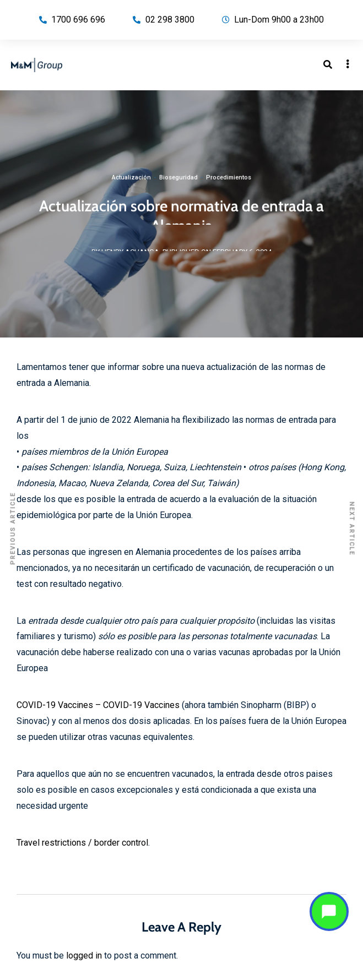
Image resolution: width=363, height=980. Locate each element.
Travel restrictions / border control (82, 843)
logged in (84, 955)
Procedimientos (229, 183)
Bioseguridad (178, 183)
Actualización (131, 183)
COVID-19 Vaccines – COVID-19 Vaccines (98, 705)
